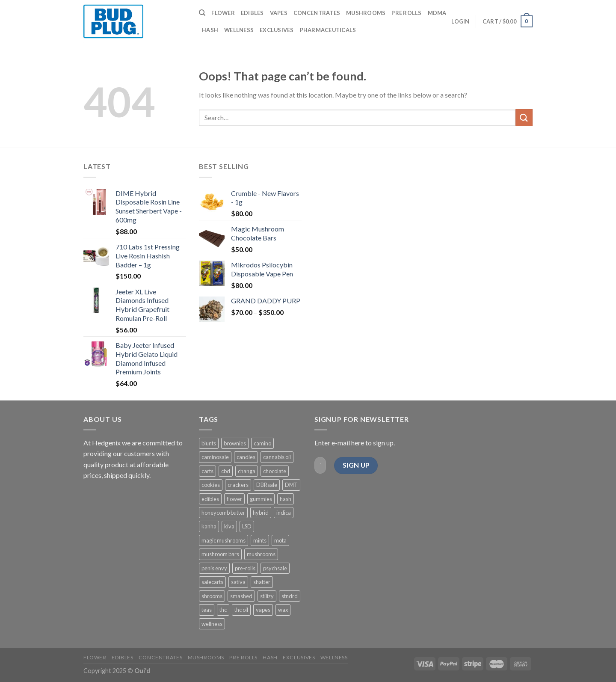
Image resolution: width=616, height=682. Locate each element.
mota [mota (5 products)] (280, 540)
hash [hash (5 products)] (286, 499)
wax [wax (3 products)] (283, 610)
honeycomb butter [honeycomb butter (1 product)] (223, 513)
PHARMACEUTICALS (328, 30)
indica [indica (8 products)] (284, 513)
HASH (210, 30)
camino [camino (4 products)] (262, 443)
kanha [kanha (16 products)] (209, 526)
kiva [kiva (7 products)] (229, 526)
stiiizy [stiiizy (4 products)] (267, 596)
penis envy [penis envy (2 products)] (214, 568)
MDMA (437, 13)
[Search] (202, 13)
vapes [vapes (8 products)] (263, 610)
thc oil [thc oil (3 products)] (241, 610)
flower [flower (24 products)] (234, 499)
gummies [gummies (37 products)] (261, 499)
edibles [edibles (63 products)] (210, 499)
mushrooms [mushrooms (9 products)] (261, 554)
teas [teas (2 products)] (207, 610)
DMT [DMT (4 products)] (291, 485)
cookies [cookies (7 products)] (211, 485)
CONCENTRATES (317, 13)
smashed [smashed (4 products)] (241, 596)
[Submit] (524, 117)
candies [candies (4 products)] (246, 457)
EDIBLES (252, 13)
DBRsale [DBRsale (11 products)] (267, 485)
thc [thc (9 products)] (223, 610)
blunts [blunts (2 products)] (209, 443)
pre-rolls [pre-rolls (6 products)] (245, 568)
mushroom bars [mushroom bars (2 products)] (220, 554)
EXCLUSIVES (277, 30)
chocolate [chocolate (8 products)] (275, 471)
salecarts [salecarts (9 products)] (212, 582)
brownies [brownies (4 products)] (235, 443)
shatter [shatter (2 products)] (262, 582)
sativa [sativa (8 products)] (238, 582)
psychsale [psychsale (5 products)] (275, 568)
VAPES (279, 13)
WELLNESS (239, 30)
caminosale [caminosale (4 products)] (215, 457)
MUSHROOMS (366, 13)
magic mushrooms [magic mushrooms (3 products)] (224, 540)
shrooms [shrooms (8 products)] (212, 596)
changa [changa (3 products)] (247, 471)
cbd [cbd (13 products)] (226, 471)
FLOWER (223, 13)
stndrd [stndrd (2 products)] (290, 596)
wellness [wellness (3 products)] (212, 624)
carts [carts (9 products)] (207, 471)
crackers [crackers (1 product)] (238, 485)
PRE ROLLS (406, 13)
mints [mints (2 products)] (260, 540)
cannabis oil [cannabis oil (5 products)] (277, 457)
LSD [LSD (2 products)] (247, 526)
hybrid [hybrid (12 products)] (261, 513)
